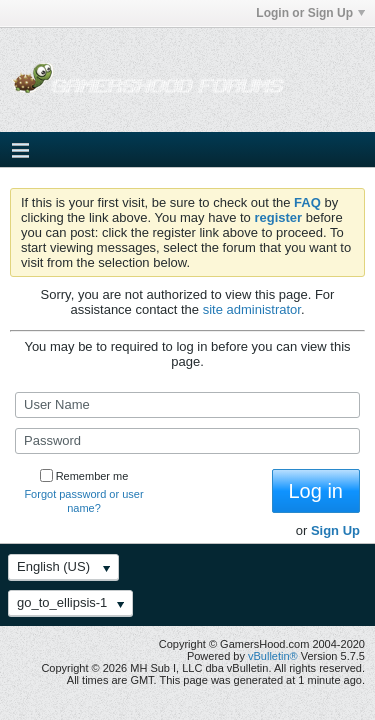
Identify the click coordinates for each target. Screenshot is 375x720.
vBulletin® (273, 656)
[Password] (187, 441)
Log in (316, 491)
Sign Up (335, 530)
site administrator (252, 309)
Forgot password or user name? (83, 501)
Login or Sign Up (310, 13)
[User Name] (187, 405)
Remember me (84, 476)
